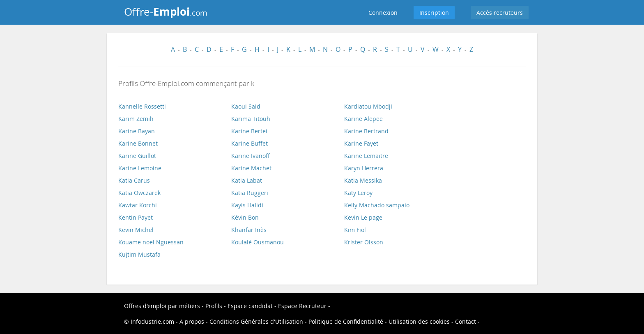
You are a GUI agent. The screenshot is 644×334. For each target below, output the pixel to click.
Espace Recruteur (302, 306)
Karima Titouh (251, 119)
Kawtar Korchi (138, 205)
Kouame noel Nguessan (151, 242)
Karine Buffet (250, 143)
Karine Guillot (137, 156)
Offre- (166, 12)
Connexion (383, 13)
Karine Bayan (137, 131)
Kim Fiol (355, 230)
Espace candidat (250, 306)
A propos (192, 321)
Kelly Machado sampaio (377, 205)
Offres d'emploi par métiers (162, 306)
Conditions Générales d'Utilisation (256, 321)
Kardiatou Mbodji (368, 106)
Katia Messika (363, 180)
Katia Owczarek (139, 193)
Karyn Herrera (364, 168)
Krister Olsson (364, 242)
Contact (466, 321)
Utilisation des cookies (419, 321)
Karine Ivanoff (251, 156)
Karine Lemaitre (366, 156)
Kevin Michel (136, 230)
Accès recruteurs (500, 13)
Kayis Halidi (247, 205)
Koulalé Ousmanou (258, 242)
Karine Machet (251, 168)
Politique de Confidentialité (346, 321)
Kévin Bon (245, 217)
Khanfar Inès (249, 230)
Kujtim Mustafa (139, 254)
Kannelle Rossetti (142, 106)
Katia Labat (247, 180)
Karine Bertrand (366, 131)
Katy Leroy (358, 193)
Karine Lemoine (140, 168)
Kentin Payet (136, 217)
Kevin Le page (363, 217)
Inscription (434, 13)
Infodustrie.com (152, 321)
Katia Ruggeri (250, 193)
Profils (214, 306)
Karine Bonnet (138, 143)
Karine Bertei (249, 131)
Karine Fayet (361, 143)
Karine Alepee (363, 119)
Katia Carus (134, 180)
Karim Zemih (136, 119)
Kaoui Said (246, 106)
